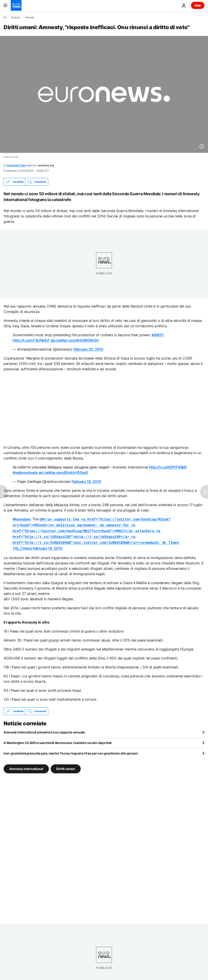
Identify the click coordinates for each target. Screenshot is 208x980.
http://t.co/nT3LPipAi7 (31, 340)
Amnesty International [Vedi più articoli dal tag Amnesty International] (26, 766)
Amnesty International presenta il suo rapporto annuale (44, 730)
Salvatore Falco (16, 165)
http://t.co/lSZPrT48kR (168, 467)
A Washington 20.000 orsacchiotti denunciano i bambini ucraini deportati (58, 740)
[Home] (5, 17)
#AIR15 (157, 335)
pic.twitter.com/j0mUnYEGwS (63, 473)
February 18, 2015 (86, 481)
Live (198, 5)
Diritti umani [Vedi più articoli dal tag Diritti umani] (66, 766)
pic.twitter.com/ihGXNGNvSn (75, 340)
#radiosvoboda (25, 473)
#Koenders (22, 519)
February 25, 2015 (88, 349)
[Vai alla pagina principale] (16, 5)
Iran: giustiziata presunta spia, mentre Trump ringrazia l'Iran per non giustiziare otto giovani (71, 751)
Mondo (29, 17)
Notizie (16, 17)
